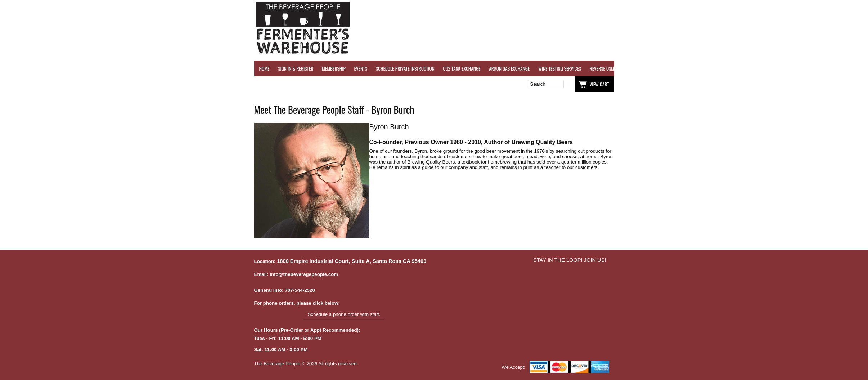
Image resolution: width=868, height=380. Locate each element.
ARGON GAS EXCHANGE (509, 68)
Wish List (316, 84)
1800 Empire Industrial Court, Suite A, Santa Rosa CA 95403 (352, 261)
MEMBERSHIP (334, 68)
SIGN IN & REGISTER (296, 68)
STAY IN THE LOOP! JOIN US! (570, 260)
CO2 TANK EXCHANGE (462, 68)
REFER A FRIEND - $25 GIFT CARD (673, 68)
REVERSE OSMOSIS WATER (613, 68)
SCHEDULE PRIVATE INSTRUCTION (405, 68)
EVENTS (361, 68)
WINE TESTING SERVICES (560, 68)
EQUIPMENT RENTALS (807, 68)
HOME (264, 68)
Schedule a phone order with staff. (344, 314)
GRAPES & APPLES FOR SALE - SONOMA (745, 68)
